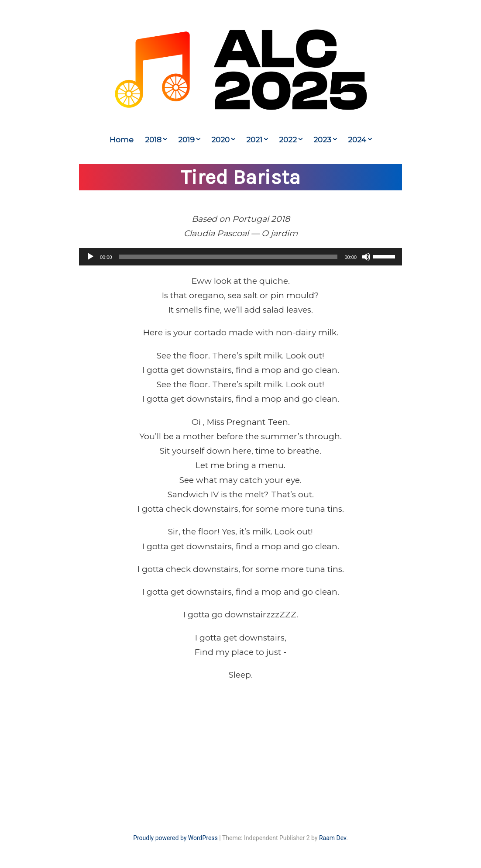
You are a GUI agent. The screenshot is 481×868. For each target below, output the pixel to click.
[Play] (90, 257)
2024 (357, 140)
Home (122, 140)
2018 (153, 140)
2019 (186, 140)
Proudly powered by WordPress (175, 838)
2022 (288, 140)
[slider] (228, 257)
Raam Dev (333, 838)
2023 (322, 140)
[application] (240, 257)
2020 (220, 140)
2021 (254, 140)
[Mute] (366, 257)
